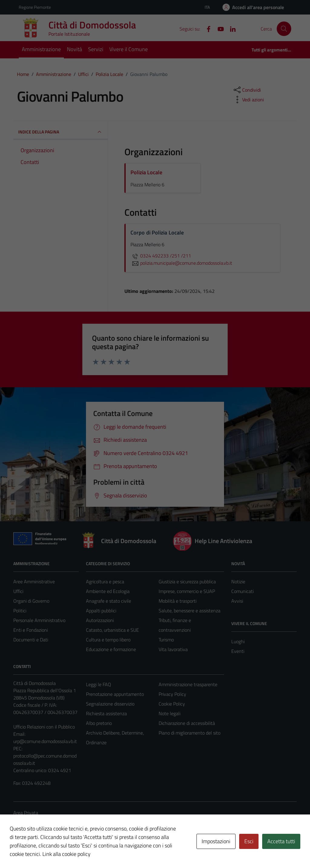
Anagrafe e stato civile (109, 601)
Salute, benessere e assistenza (190, 611)
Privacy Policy (172, 694)
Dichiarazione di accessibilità (187, 723)
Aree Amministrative (34, 581)
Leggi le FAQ (99, 684)
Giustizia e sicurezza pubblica (187, 581)
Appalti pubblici (101, 611)
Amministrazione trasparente (188, 684)
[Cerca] (284, 29)
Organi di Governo (31, 601)
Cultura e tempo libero (108, 640)
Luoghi (238, 641)
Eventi (238, 651)
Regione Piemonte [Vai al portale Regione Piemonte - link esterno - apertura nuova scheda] (35, 7)
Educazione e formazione (111, 649)
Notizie (238, 581)
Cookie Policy (172, 704)
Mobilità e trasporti (178, 601)
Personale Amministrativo (39, 620)
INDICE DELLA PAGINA (61, 132)
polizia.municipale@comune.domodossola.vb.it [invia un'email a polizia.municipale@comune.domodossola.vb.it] (181, 263)
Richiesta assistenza (106, 713)
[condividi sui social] (247, 90)
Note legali (170, 713)
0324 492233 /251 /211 (161, 256)
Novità (74, 49)
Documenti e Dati (31, 640)
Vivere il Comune (129, 49)
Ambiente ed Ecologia (108, 591)
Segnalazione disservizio (110, 704)
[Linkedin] (230, 28)
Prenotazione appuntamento (115, 694)
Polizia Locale (146, 172)
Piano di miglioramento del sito (190, 733)
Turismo (166, 640)
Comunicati (242, 591)
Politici (20, 611)
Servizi (96, 49)
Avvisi (237, 601)
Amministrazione (41, 49)
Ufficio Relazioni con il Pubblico (44, 727)
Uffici (18, 591)
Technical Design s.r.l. (54, 850)
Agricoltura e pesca (105, 581)
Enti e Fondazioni (31, 630)
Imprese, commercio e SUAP (187, 591)
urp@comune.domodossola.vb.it (45, 741)
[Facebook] (206, 28)
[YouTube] (218, 28)
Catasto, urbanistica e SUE (112, 630)
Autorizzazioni (100, 620)
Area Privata (26, 813)
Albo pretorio (99, 723)
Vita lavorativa (173, 649)
